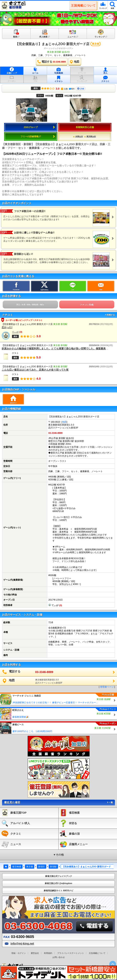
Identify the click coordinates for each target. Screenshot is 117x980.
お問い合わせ (59, 957)
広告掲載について (97, 953)
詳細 (81, 89)
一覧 (110, 802)
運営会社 (35, 953)
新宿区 (42, 867)
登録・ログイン (19, 953)
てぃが (15, 332)
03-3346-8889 (55, 433)
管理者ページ (107, 687)
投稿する (110, 315)
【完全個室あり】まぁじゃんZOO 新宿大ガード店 (52, 44)
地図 (64, 422)
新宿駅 (53, 867)
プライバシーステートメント (71, 953)
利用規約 (48, 953)
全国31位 (78, 136)
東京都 (30, 867)
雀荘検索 (17, 867)
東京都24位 (90, 136)
